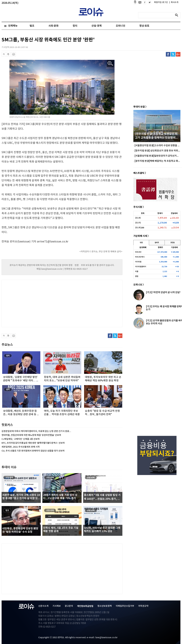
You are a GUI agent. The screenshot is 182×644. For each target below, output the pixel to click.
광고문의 (69, 606)
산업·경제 (96, 26)
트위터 (173, 54)
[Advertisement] (33, 303)
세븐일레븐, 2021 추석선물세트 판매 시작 (21, 447)
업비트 (157, 243)
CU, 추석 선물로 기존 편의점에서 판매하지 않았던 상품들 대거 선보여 (33, 451)
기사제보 (57, 606)
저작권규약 (143, 606)
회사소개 (174, 2)
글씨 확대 (8, 54)
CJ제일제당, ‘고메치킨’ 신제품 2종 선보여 (21, 439)
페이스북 (168, 54)
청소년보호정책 (105, 606)
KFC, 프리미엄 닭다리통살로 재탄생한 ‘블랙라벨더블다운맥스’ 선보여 (33, 443)
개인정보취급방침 (85, 606)
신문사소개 (43, 606)
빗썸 (141, 243)
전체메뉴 (13, 26)
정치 (75, 26)
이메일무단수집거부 (125, 606)
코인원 (173, 243)
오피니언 (120, 26)
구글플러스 (178, 54)
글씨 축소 (4, 54)
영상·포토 (144, 26)
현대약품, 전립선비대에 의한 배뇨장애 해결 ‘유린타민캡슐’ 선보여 (31, 435)
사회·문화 (54, 26)
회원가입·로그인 (161, 2)
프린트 (14, 54)
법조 (32, 26)
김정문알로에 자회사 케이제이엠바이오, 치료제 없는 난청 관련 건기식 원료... (36, 431)
